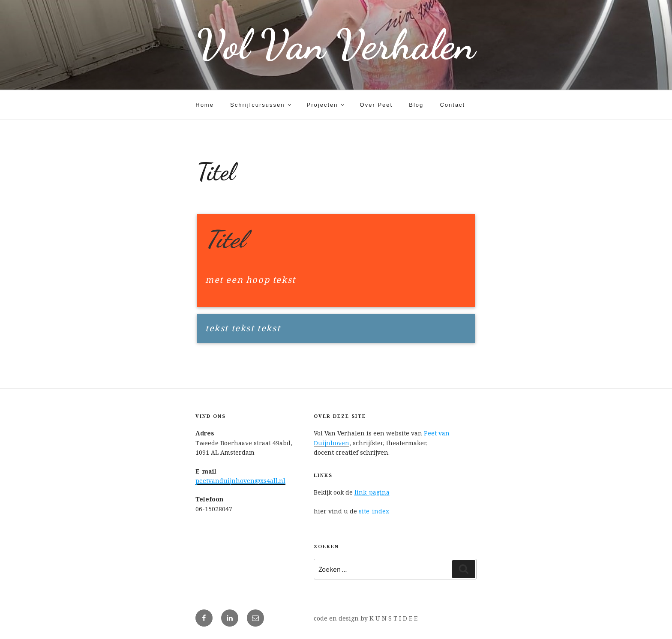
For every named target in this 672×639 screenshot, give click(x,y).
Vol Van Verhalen (336, 45)
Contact (452, 105)
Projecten (326, 105)
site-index (374, 511)
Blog (416, 105)
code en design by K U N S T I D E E (366, 618)
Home (205, 105)
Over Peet (376, 105)
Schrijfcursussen (261, 105)
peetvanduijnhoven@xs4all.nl (240, 481)
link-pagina (372, 492)
